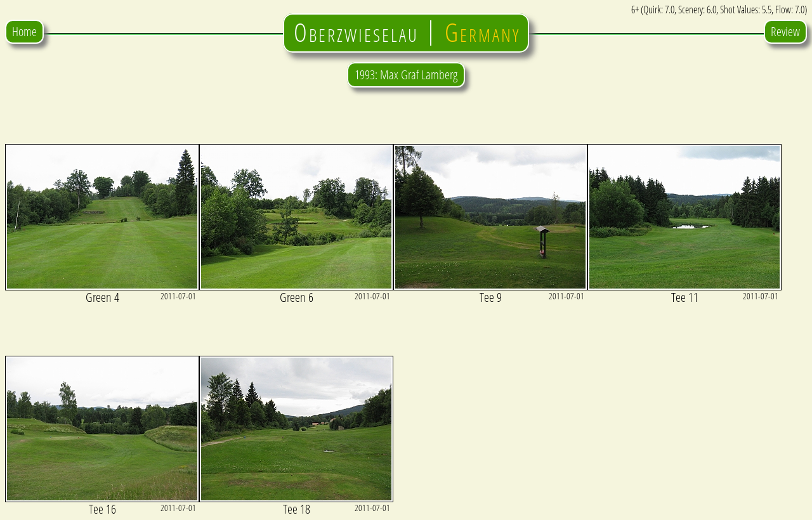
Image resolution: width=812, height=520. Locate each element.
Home (24, 31)
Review (785, 31)
